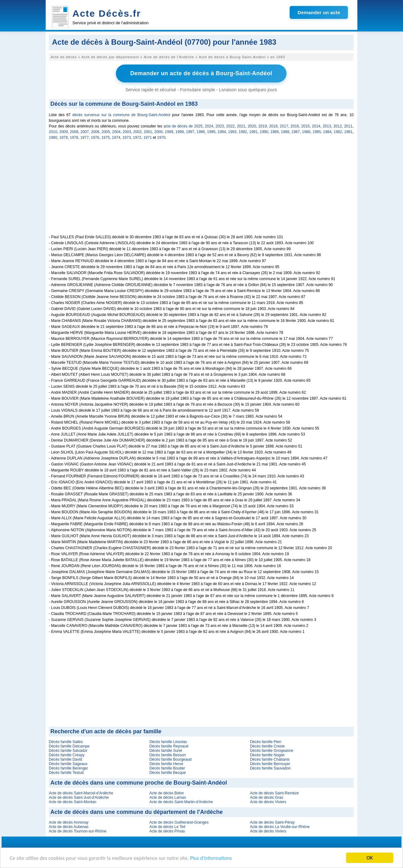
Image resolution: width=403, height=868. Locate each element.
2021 (241, 126)
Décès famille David (65, 759)
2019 (263, 126)
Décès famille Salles (66, 742)
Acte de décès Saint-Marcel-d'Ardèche (81, 793)
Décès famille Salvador (68, 751)
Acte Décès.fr (107, 13)
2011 (348, 126)
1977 (85, 138)
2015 (306, 126)
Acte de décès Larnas (167, 798)
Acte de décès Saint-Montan (73, 802)
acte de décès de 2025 (183, 126)
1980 (53, 138)
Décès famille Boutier (167, 768)
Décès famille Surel (165, 751)
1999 (169, 132)
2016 (295, 126)
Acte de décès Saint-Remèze (274, 793)
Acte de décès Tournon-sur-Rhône (78, 831)
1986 (306, 132)
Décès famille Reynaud (169, 746)
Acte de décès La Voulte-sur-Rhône (280, 827)
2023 (220, 126)
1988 (285, 132)
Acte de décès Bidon (167, 793)
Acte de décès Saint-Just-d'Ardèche (79, 798)
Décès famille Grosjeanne (272, 751)
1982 (338, 132)
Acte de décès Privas (167, 831)
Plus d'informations (211, 859)
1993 (233, 132)
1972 (137, 138)
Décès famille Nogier (267, 755)
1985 (317, 132)
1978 (74, 138)
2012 (338, 126)
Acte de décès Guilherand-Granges (179, 822)
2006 (95, 132)
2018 (273, 126)
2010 (53, 132)
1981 (348, 132)
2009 (64, 132)
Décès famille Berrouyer (270, 764)
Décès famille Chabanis (270, 759)
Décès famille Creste (267, 746)
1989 (275, 132)
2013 (327, 126)
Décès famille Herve (166, 764)
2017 (284, 126)
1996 (201, 132)
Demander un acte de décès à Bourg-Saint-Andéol (201, 73)
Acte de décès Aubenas (69, 827)
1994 (222, 132)
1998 (180, 132)
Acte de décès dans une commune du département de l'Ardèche (136, 812)
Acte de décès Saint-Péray (272, 822)
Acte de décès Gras (267, 798)
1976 (95, 138)
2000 (159, 132)
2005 (106, 132)
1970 (161, 138)
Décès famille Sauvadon (270, 768)
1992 (243, 132)
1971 (148, 138)
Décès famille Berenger (68, 768)
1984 (327, 132)
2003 (127, 132)
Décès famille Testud (66, 773)
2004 (116, 132)
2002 (137, 132)
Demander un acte (319, 12)
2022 (231, 126)
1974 (116, 138)
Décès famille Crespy (67, 755)
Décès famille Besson (167, 755)
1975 (106, 138)
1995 (211, 132)
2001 (148, 132)
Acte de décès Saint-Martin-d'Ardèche (181, 802)
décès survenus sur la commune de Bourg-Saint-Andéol (121, 115)
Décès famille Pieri (266, 742)
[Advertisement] (201, 191)
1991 (254, 132)
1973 (127, 138)
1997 (190, 132)
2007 (85, 132)
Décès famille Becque (167, 773)
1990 (264, 132)
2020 (252, 126)
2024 (209, 126)
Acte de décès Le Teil (167, 827)
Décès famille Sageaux (68, 764)
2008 (74, 132)
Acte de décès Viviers (268, 802)
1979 (63, 138)
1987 (296, 132)
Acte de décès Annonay (69, 822)
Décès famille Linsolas (168, 742)
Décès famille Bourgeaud (170, 759)
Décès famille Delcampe (69, 746)
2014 (316, 126)
